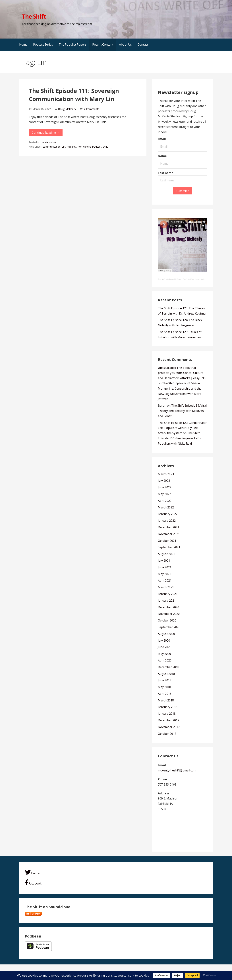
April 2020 (165, 660)
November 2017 (169, 727)
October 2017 (167, 734)
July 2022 (164, 481)
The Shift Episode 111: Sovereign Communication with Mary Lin (74, 95)
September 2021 (169, 547)
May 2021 (164, 574)
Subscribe (183, 191)
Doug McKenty (67, 109)
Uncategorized (49, 142)
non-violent (84, 147)
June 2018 (165, 680)
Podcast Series (43, 44)
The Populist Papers (73, 44)
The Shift (34, 16)
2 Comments (92, 109)
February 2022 (168, 514)
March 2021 (166, 587)
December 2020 (168, 607)
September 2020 (169, 627)
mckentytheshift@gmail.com (177, 770)
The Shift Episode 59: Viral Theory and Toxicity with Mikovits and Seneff (182, 411)
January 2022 (167, 521)
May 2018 (164, 687)
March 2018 (166, 700)
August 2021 (166, 554)
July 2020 (164, 640)
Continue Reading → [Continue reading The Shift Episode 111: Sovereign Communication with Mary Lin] (46, 133)
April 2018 (165, 694)
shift (105, 147)
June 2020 (165, 647)
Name (162, 156)
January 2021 (167, 601)
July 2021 (164, 561)
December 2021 (168, 527)
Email (162, 139)
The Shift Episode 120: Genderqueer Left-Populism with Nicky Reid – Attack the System (182, 428)
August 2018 (166, 674)
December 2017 (168, 720)
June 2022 (165, 487)
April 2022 (165, 501)
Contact (143, 44)
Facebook (33, 882)
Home (23, 44)
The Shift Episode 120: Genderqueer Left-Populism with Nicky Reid (179, 438)
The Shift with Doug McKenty (170, 279)
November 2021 (169, 534)
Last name (166, 173)
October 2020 (167, 620)
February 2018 (168, 707)
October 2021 (167, 541)
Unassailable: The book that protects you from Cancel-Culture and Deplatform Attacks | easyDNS (182, 373)
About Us (125, 44)
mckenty (72, 147)
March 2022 (166, 507)
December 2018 (168, 667)
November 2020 (169, 614)
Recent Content (103, 44)
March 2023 (166, 474)
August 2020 (166, 634)
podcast (97, 147)
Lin (64, 147)
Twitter (33, 872)
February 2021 (168, 594)
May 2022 (164, 494)
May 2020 (164, 654)
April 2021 (165, 580)
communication (52, 147)
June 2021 (165, 567)
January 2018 (167, 714)
